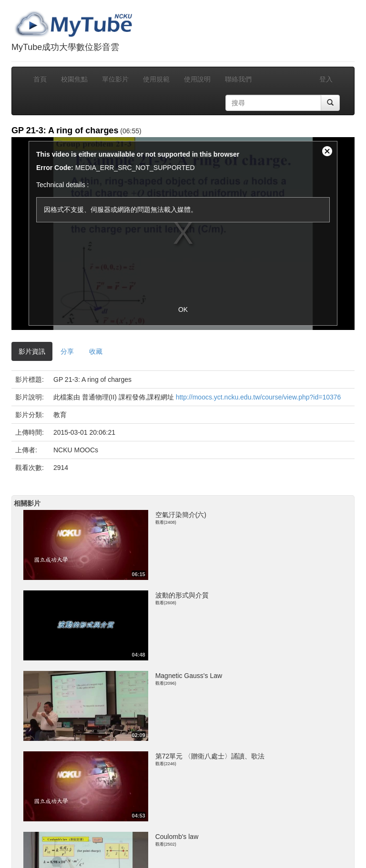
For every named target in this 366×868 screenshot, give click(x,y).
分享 (67, 351)
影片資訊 (32, 351)
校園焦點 (74, 79)
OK (183, 309)
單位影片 (115, 79)
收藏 (96, 351)
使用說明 (197, 79)
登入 (326, 79)
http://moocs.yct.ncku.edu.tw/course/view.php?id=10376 (259, 397)
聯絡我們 (238, 79)
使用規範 (156, 79)
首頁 (40, 79)
